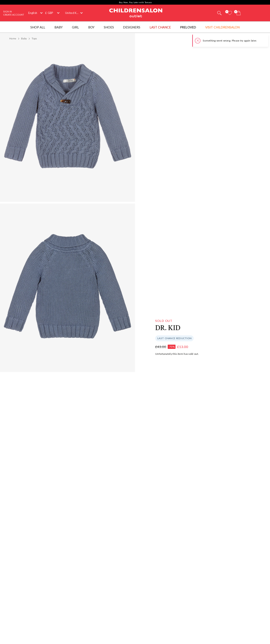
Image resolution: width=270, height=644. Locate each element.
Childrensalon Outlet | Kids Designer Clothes (136, 12)
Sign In (7, 11)
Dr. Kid (168, 328)
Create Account (14, 15)
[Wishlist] (230, 13)
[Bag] (239, 13)
